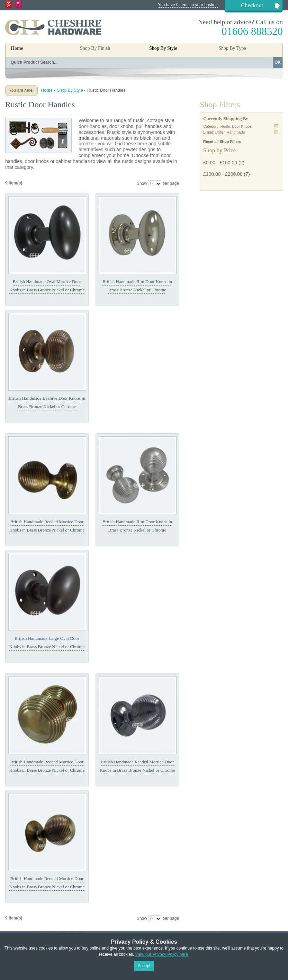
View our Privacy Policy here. (162, 954)
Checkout (252, 5)
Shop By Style (70, 90)
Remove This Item (276, 126)
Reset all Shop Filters (222, 142)
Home (17, 48)
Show (142, 183)
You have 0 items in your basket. (188, 5)
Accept (144, 966)
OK (278, 62)
